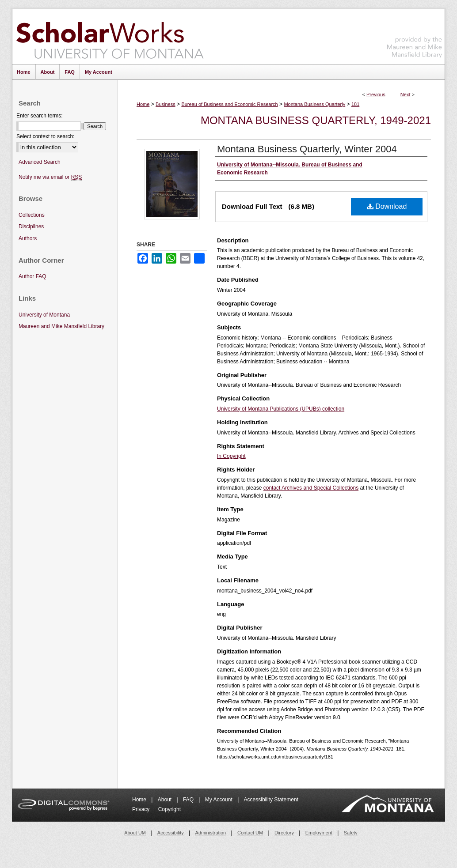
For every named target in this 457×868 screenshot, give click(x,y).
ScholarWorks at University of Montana (110, 37)
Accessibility (171, 833)
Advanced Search (40, 162)
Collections (32, 215)
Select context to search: (45, 136)
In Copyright (231, 456)
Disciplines (31, 226)
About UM (135, 833)
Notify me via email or (50, 177)
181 (355, 104)
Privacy (142, 809)
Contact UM (250, 833)
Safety (351, 833)
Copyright (169, 809)
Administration (211, 833)
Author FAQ (32, 276)
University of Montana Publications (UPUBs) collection (281, 409)
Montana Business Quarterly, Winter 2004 (307, 149)
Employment (319, 833)
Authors (28, 238)
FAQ (189, 800)
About (166, 800)
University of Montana (44, 315)
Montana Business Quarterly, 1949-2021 (316, 120)
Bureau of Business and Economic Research (229, 104)
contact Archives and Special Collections (311, 488)
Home (143, 104)
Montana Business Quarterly (314, 104)
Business (166, 104)
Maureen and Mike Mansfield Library (415, 35)
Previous (376, 94)
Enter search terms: (40, 116)
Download (387, 206)
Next (406, 94)
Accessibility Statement (271, 800)
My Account (219, 800)
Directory (284, 833)
